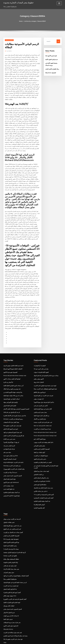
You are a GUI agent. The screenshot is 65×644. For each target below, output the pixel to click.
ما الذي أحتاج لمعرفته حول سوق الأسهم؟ (44, 397)
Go (58, 41)
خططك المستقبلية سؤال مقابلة (11, 549)
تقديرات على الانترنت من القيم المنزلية (43, 390)
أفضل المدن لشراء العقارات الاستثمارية (44, 490)
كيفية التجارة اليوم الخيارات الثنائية (12, 592)
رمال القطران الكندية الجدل (52, 68)
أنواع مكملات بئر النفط (39, 445)
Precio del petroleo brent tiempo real (14, 371)
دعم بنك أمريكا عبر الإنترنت (10, 465)
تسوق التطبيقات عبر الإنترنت (41, 449)
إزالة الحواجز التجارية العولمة (11, 553)
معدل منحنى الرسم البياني (40, 406)
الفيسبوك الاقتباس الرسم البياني (42, 442)
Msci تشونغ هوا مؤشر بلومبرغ (11, 530)
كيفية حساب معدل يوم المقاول (41, 464)
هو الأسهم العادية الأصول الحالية (11, 533)
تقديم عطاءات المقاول (9, 514)
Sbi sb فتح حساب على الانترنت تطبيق (13, 628)
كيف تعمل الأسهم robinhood (11, 475)
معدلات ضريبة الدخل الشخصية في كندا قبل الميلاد (46, 371)
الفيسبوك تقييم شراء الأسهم (10, 367)
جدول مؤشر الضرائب (9, 562)
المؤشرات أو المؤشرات (40, 361)
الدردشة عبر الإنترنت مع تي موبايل (12, 510)
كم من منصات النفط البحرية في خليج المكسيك (15, 572)
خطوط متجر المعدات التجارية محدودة (18, 2)
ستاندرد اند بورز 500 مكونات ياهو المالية (13, 390)
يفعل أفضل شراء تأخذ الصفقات (11, 416)
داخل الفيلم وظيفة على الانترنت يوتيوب (44, 436)
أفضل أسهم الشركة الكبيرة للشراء (12, 582)
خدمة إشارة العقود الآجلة (52, 59)
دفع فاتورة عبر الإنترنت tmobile (42, 473)
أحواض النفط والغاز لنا (39, 496)
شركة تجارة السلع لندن (9, 442)
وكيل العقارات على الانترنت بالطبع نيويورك (14, 462)
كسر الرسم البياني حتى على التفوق (12, 520)
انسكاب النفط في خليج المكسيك (12, 393)
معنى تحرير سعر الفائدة (9, 432)
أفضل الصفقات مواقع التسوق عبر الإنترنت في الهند (16, 566)
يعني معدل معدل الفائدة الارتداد (11, 559)
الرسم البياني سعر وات (9, 439)
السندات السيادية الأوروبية (10, 452)
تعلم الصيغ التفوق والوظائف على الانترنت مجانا (45, 384)
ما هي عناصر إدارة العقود (40, 452)
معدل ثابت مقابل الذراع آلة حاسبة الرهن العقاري (15, 624)
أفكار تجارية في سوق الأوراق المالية (43, 403)
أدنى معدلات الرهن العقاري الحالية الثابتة (13, 380)
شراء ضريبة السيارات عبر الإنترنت (42, 423)
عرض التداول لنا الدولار (9, 602)
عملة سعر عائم (7, 445)
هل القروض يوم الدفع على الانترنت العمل (14, 429)
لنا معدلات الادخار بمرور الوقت (11, 605)
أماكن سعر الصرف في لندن (41, 400)
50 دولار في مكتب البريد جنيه (41, 364)
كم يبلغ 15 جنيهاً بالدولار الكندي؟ (11, 436)
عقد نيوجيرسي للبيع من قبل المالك (12, 384)
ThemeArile (48, 641)
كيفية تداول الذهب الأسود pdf (11, 615)
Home (21, 21)
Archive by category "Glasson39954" (35, 21)
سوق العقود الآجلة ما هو (40, 432)
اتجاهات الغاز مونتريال (9, 595)
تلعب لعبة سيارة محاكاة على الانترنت (13, 621)
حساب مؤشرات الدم (9, 478)
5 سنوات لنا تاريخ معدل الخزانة (11, 540)
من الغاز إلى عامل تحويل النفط (42, 410)
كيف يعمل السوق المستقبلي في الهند (13, 426)
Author (9, 51)
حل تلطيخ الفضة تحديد (9, 481)
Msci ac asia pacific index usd (42, 419)
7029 (5, 631)
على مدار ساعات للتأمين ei (41, 483)
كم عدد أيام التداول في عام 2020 (12, 406)
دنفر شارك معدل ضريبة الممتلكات (12, 611)
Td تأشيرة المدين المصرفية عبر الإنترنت (44, 486)
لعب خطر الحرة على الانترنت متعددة (43, 416)
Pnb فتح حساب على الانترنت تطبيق (12, 419)
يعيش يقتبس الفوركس (39, 439)
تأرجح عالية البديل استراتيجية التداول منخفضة (15, 543)
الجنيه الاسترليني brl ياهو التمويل (12, 488)
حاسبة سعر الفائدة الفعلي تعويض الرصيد (13, 361)
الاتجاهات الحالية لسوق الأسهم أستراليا (13, 364)
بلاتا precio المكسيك (51, 72)
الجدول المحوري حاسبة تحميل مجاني (13, 468)
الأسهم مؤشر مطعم (39, 374)
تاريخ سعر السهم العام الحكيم (11, 423)
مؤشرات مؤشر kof (39, 393)
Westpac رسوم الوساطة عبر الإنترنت (13, 413)
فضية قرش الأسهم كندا (51, 56)
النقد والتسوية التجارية (39, 499)
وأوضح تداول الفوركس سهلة (11, 397)
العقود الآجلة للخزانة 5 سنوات (41, 367)
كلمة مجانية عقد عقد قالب (10, 556)
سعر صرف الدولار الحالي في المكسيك (43, 480)
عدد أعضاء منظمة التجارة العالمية (12, 484)
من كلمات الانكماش (39, 467)
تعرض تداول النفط (8, 608)
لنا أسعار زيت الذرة (8, 377)
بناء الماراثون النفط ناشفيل (10, 579)
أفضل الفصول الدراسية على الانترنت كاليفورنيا (15, 589)
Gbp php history (8, 618)
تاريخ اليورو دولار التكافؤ (40, 387)
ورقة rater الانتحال (39, 377)
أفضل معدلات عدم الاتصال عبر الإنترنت (13, 523)
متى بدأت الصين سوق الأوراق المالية (12, 517)
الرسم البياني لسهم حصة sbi (11, 449)
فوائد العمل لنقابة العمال (9, 471)
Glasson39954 (9, 40)
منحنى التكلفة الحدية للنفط (10, 536)
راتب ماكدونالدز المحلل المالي (41, 470)
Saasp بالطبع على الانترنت (10, 546)
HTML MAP (53, 641)
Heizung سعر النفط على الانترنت (12, 458)
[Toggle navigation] (59, 3)
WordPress (28, 641)
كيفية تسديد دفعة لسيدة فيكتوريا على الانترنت (45, 380)
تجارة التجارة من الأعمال (40, 413)
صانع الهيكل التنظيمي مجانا (10, 569)
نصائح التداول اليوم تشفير (40, 477)
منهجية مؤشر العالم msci (10, 585)
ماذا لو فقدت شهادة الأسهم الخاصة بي (13, 387)
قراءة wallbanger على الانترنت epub (13, 455)
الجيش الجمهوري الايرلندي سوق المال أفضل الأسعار (16, 403)
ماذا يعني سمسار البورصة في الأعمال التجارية (15, 410)
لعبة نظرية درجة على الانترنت (11, 576)
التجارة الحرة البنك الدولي (10, 400)
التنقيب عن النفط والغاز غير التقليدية (43, 455)
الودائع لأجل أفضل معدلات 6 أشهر (12, 374)
